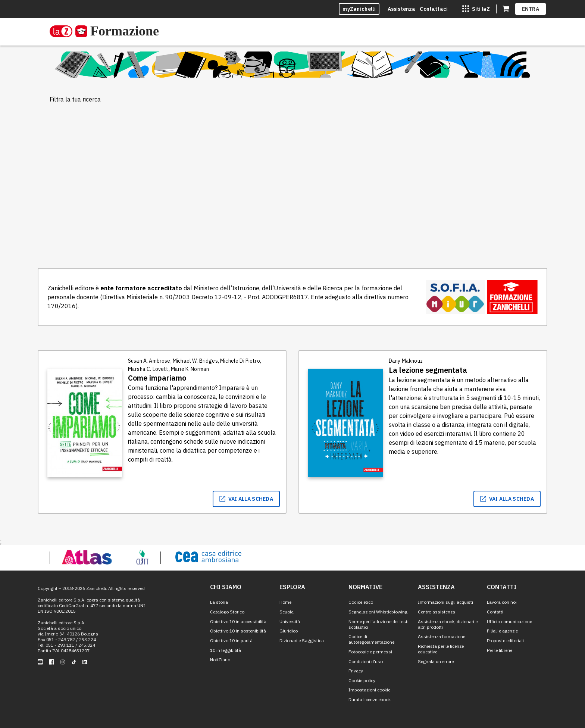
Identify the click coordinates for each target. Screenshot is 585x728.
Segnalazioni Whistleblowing (378, 612)
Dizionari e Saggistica (302, 640)
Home (285, 602)
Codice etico (361, 602)
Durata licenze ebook (370, 699)
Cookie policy (362, 680)
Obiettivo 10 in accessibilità (238, 621)
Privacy (356, 671)
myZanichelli (359, 9)
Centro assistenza (437, 612)
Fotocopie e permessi (370, 652)
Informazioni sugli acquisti (445, 602)
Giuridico (289, 631)
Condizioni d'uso (366, 661)
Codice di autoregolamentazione (371, 639)
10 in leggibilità (226, 650)
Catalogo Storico (227, 612)
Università (290, 621)
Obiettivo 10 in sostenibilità (238, 631)
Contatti (495, 612)
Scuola (287, 612)
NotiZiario (220, 660)
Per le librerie (500, 650)
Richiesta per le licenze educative (441, 649)
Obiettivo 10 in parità (231, 640)
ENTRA (531, 9)
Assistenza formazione (442, 636)
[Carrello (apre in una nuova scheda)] (506, 9)
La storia (219, 602)
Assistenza (402, 9)
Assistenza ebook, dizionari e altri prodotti (448, 624)
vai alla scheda (246, 499)
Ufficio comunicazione (509, 621)
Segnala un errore (436, 661)
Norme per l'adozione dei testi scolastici (378, 624)
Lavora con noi (502, 602)
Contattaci (434, 9)
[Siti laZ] (476, 9)
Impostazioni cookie (369, 690)
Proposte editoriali (505, 640)
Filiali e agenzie (502, 631)
